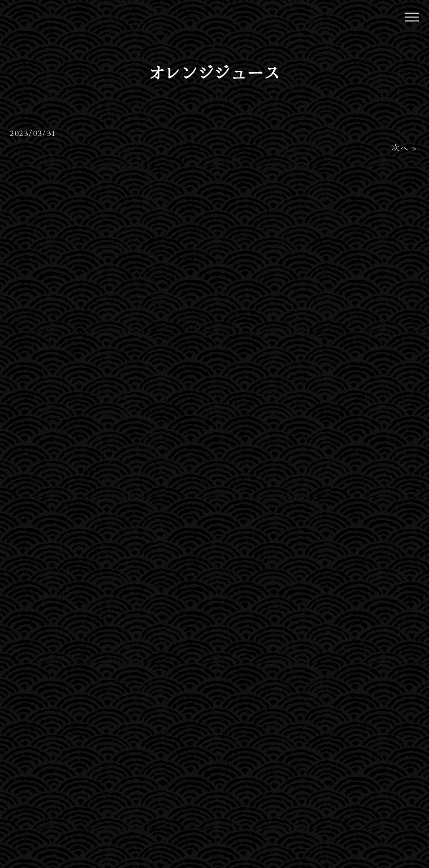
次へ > (404, 147)
